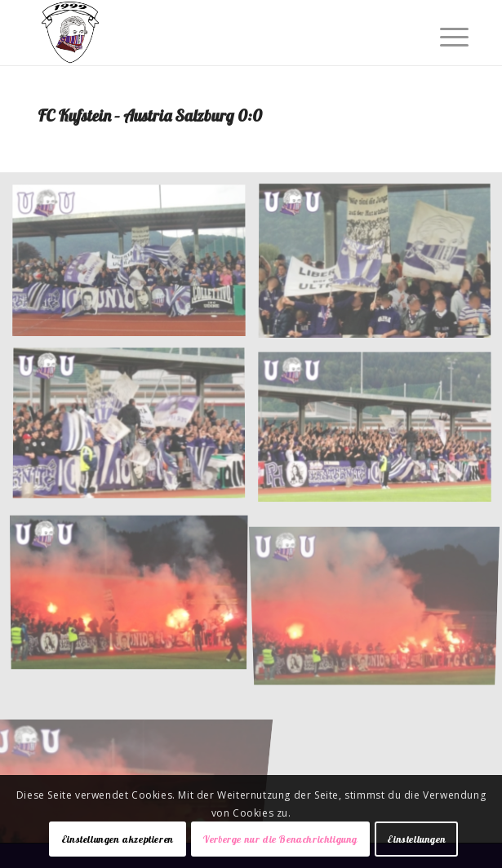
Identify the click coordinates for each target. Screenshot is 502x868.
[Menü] (442, 34)
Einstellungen (416, 839)
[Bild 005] (135, 594)
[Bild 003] (135, 431)
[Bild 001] (135, 267)
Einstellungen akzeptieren (118, 839)
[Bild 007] (135, 760)
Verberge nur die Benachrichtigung (280, 839)
